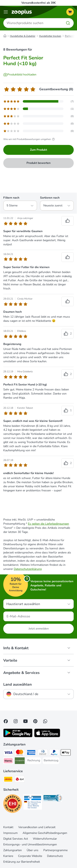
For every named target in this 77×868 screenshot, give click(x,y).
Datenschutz (55, 856)
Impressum (10, 833)
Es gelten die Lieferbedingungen (48, 524)
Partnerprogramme (55, 850)
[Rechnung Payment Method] (34, 760)
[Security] (13, 804)
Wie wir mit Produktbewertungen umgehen (30, 139)
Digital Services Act (16, 839)
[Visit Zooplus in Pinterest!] (35, 721)
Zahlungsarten (13, 850)
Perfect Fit (71, 36)
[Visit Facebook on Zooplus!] (6, 721)
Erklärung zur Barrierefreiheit (22, 862)
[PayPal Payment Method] (54, 753)
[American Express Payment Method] (31, 753)
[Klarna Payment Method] (8, 761)
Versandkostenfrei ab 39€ (38, 3)
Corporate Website (30, 856)
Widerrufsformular (45, 839)
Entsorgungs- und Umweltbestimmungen (30, 844)
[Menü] (6, 12)
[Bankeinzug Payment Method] (51, 760)
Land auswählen (18, 684)
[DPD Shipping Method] (20, 780)
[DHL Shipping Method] (8, 780)
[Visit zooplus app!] (18, 736)
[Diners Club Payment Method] (43, 753)
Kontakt (8, 827)
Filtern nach (11, 198)
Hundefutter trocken (50, 36)
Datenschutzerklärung (28, 569)
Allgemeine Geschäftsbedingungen (45, 833)
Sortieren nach (50, 198)
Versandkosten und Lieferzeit (37, 827)
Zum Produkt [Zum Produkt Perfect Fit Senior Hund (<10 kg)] (38, 150)
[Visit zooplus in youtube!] (25, 721)
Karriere (8, 856)
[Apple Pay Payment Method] (66, 753)
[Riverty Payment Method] (20, 761)
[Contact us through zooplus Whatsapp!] (45, 721)
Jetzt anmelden (39, 629)
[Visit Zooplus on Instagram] (16, 721)
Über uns (33, 850)
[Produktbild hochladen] (20, 75)
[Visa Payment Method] (8, 753)
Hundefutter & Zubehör (23, 36)
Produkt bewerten (38, 163)
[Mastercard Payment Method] (20, 753)
